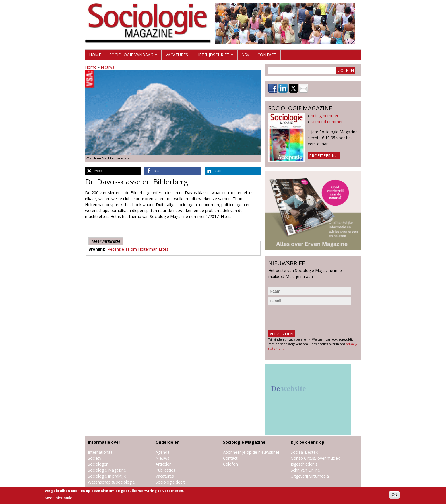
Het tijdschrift (213, 56)
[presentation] (311, 318)
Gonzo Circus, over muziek (315, 458)
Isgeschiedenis (304, 464)
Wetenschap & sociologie (111, 482)
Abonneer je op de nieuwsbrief (251, 452)
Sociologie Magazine (107, 470)
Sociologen (98, 464)
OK (394, 495)
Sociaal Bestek (304, 452)
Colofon (230, 464)
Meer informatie (58, 498)
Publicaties (165, 470)
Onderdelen (168, 442)
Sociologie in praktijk (107, 476)
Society (95, 458)
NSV (245, 55)
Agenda (163, 452)
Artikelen (164, 464)
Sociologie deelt (170, 482)
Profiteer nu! (324, 156)
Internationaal (101, 452)
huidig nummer (325, 116)
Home (95, 55)
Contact (267, 55)
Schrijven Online (305, 470)
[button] (113, 171)
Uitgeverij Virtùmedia (310, 476)
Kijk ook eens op (307, 442)
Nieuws (108, 67)
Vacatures (177, 55)
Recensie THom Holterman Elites (138, 249)
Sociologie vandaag (131, 56)
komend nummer (327, 122)
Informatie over (104, 442)
